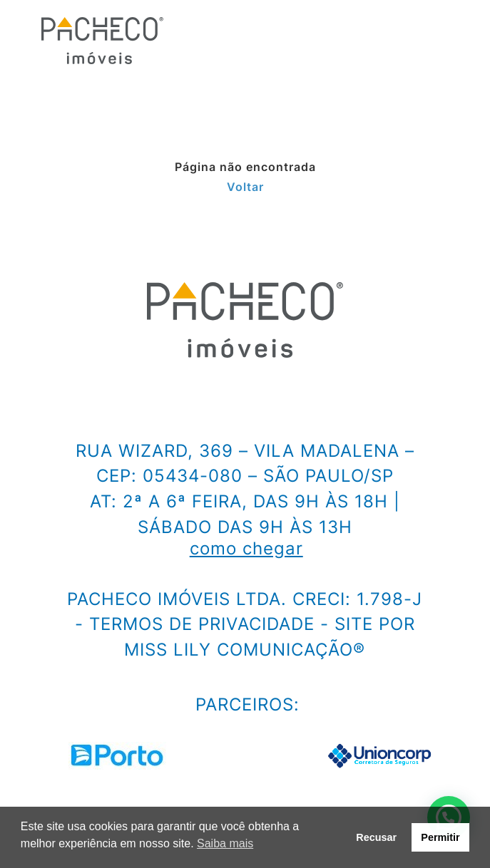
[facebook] (76, 398)
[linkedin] (128, 398)
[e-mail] (222, 398)
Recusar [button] (376, 837)
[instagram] (23, 398)
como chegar (246, 549)
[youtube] (181, 398)
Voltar (245, 187)
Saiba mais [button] (225, 843)
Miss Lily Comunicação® (245, 650)
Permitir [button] (440, 837)
